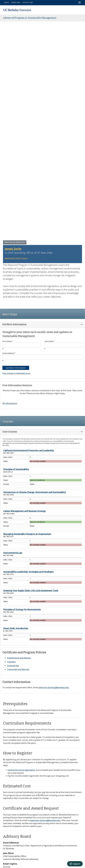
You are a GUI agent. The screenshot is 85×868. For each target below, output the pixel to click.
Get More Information (16, 368)
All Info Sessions (10, 403)
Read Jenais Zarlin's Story (16, 258)
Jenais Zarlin (13, 249)
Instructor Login (28, 2)
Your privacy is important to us (16, 373)
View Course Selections (15, 242)
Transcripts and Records (18, 669)
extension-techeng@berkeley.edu (54, 687)
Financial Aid (13, 666)
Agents (6, 2)
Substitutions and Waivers (19, 658)
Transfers (11, 662)
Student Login (16, 2)
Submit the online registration (21, 770)
